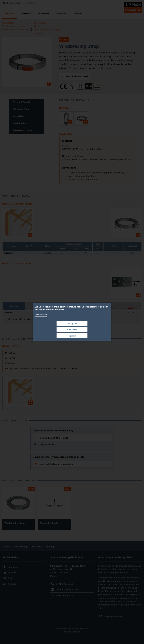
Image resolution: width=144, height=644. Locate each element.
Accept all (72, 323)
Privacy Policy (41, 315)
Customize (72, 330)
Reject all (72, 336)
